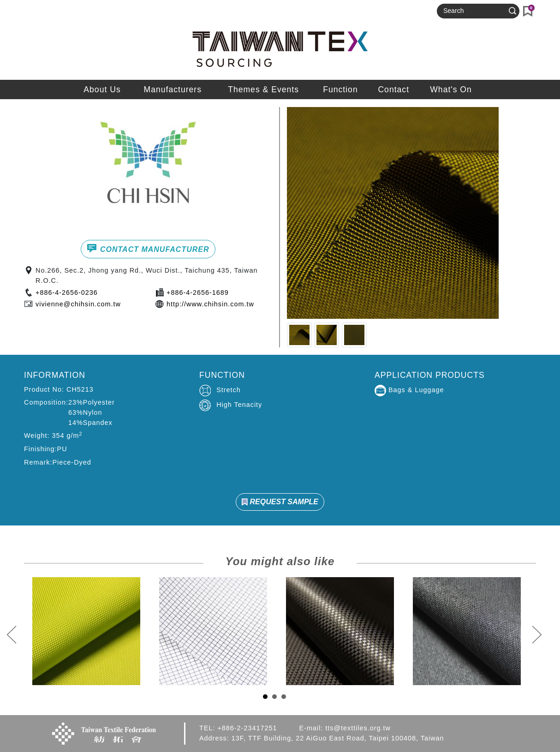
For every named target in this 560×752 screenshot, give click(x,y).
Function (340, 90)
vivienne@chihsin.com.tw (78, 304)
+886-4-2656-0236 (67, 292)
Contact (393, 90)
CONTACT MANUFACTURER (148, 248)
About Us (102, 90)
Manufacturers (173, 90)
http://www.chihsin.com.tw (210, 304)
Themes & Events (263, 90)
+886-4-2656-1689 (198, 292)
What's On (451, 90)
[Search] (474, 11)
